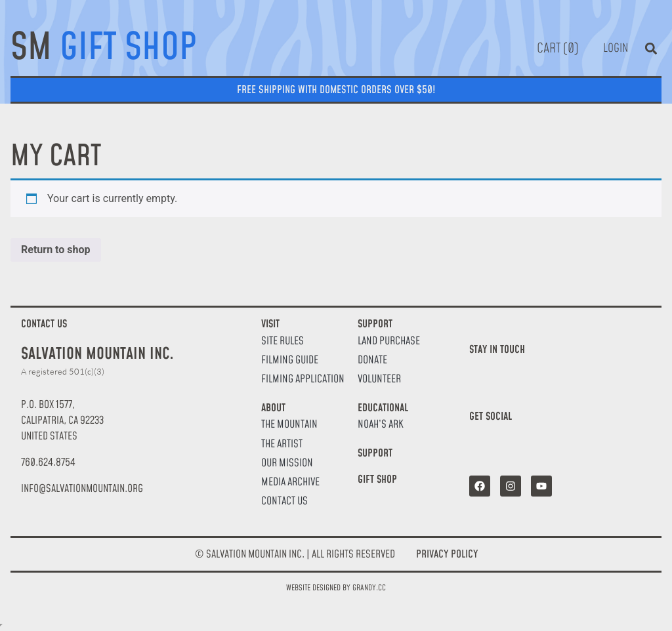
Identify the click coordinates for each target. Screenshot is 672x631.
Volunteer (379, 379)
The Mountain (289, 425)
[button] (651, 48)
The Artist (282, 444)
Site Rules (283, 341)
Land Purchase (389, 341)
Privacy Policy (447, 554)
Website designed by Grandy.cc (336, 588)
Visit (270, 324)
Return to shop (56, 250)
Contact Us (284, 501)
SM (104, 49)
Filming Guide (290, 360)
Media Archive (290, 482)
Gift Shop (377, 479)
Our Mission (287, 463)
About (273, 408)
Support (375, 324)
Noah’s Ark (381, 425)
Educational (383, 408)
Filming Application (303, 379)
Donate (372, 360)
